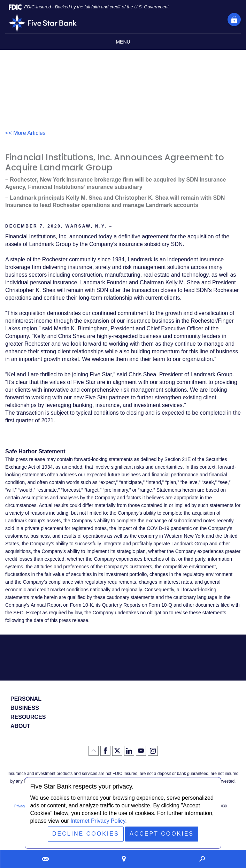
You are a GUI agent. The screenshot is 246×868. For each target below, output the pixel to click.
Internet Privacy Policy (98, 821)
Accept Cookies (162, 834)
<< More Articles (25, 133)
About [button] (20, 726)
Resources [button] (28, 717)
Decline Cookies (86, 834)
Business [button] (25, 708)
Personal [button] (26, 699)
